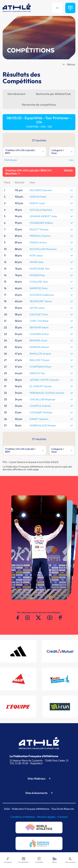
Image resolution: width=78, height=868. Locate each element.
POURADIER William (41, 223)
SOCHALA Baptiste (41, 210)
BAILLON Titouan (40, 360)
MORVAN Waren (39, 347)
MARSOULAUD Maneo (43, 425)
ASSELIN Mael (38, 197)
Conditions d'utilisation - (24, 817)
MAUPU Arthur (38, 242)
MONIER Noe (37, 275)
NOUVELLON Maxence (43, 249)
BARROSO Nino (39, 288)
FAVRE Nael (36, 262)
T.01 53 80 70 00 (19, 763)
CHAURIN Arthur (39, 334)
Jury (71, 160)
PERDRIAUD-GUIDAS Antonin (47, 393)
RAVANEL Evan (38, 340)
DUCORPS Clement (41, 190)
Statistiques (11, 160)
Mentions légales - (47, 817)
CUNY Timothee (39, 321)
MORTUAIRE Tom (40, 269)
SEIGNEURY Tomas (41, 301)
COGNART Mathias (41, 412)
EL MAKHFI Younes (41, 386)
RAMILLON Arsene (40, 354)
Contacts (63, 817)
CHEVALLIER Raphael (42, 399)
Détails (68, 170)
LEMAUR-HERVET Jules (43, 216)
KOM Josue (36, 255)
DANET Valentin (39, 419)
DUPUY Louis (37, 203)
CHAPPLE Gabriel (40, 406)
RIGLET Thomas (39, 229)
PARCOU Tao (37, 373)
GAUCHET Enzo (39, 314)
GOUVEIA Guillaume (42, 295)
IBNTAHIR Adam (39, 327)
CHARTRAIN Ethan (40, 367)
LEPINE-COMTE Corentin (44, 380)
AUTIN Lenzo (37, 308)
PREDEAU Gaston (40, 236)
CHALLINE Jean (39, 282)
